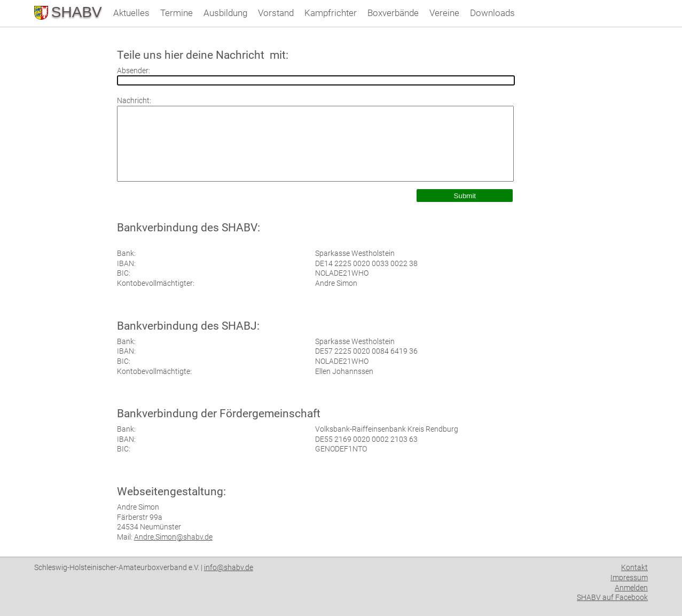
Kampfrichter (331, 13)
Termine (177, 13)
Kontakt (634, 567)
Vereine (444, 13)
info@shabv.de (229, 567)
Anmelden (631, 588)
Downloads (492, 13)
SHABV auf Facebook (612, 597)
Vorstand (276, 13)
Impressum (629, 578)
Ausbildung (225, 13)
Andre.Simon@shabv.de (173, 537)
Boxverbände (393, 13)
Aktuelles (131, 13)
